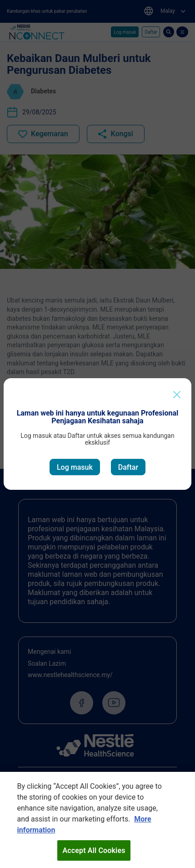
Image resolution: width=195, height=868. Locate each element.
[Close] (177, 395)
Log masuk (75, 467)
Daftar (128, 467)
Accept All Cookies (94, 855)
